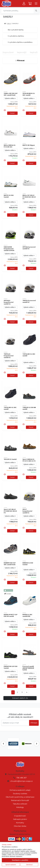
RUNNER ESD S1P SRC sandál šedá (10, 564)
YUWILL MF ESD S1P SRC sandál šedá (11, 94)
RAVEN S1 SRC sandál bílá (27, 615)
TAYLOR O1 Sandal (10, 459)
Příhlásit (34, 723)
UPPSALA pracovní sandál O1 (29, 248)
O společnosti (20, 816)
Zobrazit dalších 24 (20, 698)
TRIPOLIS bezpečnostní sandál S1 (9, 356)
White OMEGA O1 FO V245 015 (10, 146)
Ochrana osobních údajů (20, 790)
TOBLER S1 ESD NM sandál (29, 408)
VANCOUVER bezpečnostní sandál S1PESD (9, 249)
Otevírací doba (20, 826)
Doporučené (8, 52)
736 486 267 (21, 778)
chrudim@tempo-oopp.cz (21, 781)
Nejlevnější (22, 52)
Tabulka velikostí (20, 804)
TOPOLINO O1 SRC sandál (10, 408)
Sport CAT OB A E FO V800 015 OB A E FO (10, 511)
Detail (12, 113)
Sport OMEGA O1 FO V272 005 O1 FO (29, 460)
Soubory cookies (20, 794)
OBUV (9, 23)
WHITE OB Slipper (29, 145)
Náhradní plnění (20, 819)
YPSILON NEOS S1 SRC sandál (29, 94)
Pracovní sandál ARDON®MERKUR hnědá (28, 668)
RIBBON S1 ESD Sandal (28, 564)
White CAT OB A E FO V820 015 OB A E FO (29, 197)
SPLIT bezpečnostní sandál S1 (27, 511)
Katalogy (20, 807)
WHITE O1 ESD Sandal (9, 196)
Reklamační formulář (20, 800)
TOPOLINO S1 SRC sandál (29, 355)
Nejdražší (34, 52)
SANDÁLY (15, 23)
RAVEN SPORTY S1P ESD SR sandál (11, 615)
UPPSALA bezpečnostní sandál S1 (9, 302)
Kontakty (20, 823)
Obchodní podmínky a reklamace (20, 797)
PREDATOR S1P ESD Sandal (11, 667)
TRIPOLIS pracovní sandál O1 (29, 301)
